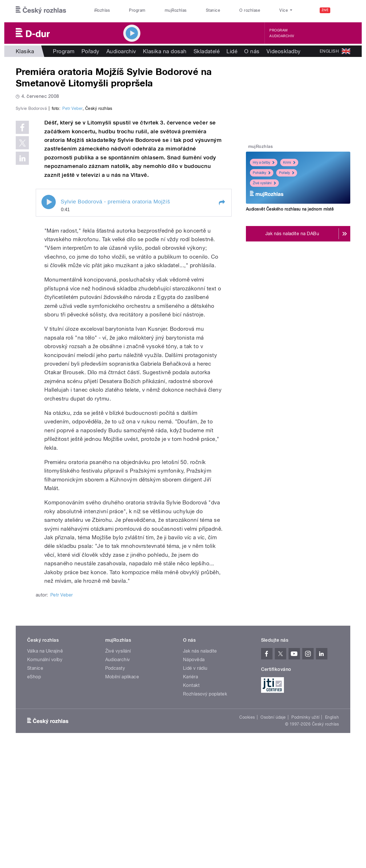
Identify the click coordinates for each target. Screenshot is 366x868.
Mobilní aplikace (122, 798)
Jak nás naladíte (200, 773)
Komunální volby (45, 781)
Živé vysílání (264, 183)
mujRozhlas (176, 10)
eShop (34, 798)
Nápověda (194, 781)
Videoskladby (284, 51)
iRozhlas (102, 10)
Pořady (90, 51)
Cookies (247, 839)
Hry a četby (264, 162)
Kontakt (191, 807)
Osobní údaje (273, 839)
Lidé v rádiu (195, 790)
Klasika (25, 51)
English (332, 839)
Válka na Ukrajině (45, 773)
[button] (222, 324)
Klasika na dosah (165, 51)
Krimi (289, 162)
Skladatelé (207, 51)
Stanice (213, 10)
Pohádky (262, 173)
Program (137, 10)
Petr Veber (72, 230)
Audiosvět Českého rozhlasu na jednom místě (290, 209)
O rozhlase (250, 10)
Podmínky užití (305, 839)
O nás (252, 51)
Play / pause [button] (49, 324)
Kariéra (190, 798)
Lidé (232, 51)
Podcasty (115, 790)
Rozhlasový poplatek (205, 816)
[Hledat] (343, 10)
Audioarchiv (282, 36)
